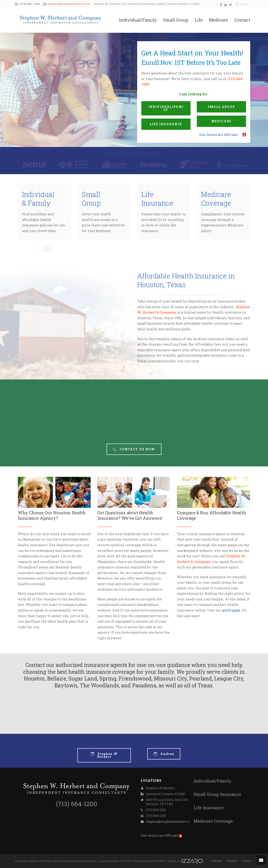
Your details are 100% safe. (219, 135)
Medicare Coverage (216, 199)
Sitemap (217, 861)
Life (199, 20)
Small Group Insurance (217, 794)
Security (232, 861)
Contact (242, 20)
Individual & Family (38, 199)
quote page (231, 610)
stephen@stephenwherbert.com (69, 4)
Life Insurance (157, 199)
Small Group (176, 20)
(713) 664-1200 (77, 804)
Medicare (218, 20)
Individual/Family (138, 20)
